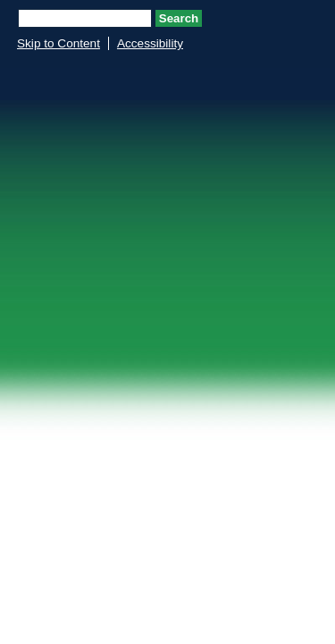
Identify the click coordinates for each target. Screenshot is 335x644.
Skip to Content (59, 43)
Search (179, 18)
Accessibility (150, 43)
